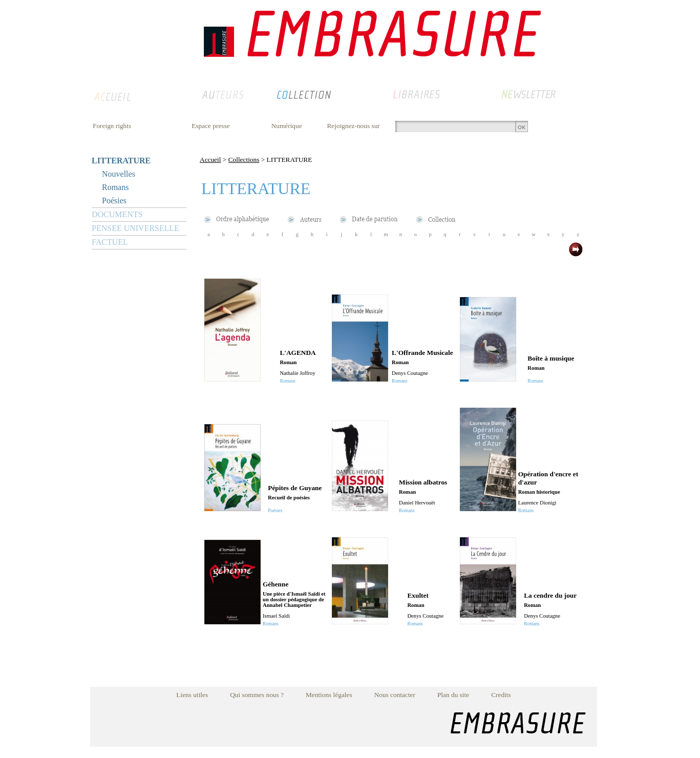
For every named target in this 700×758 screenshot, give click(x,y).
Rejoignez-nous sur (353, 126)
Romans (115, 187)
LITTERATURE (121, 161)
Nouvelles (119, 174)
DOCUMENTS (117, 214)
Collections (244, 160)
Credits (501, 695)
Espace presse (210, 126)
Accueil (210, 160)
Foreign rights (112, 126)
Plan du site (453, 695)
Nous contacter (395, 695)
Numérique (287, 126)
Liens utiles (192, 695)
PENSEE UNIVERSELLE (135, 228)
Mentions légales (329, 695)
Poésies (114, 201)
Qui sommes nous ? (257, 695)
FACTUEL (110, 242)
